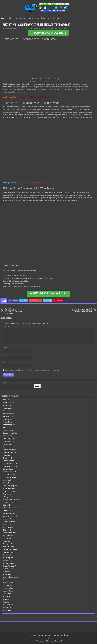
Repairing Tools (8, 563)
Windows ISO (8, 608)
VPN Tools (6, 599)
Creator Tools (8, 458)
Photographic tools (10, 538)
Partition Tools (8, 536)
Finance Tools (8, 494)
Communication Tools (10, 447)
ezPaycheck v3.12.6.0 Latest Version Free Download (79, 310)
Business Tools (8, 436)
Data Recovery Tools (10, 464)
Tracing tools (7, 580)
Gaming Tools (8, 497)
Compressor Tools (9, 450)
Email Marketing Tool (10, 486)
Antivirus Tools (8, 416)
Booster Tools (8, 430)
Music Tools (7, 524)
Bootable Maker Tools (11, 433)
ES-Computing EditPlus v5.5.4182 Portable (34, 97)
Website (6, 363)
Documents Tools (9, 475)
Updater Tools (8, 591)
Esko (13, 195)
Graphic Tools (8, 502)
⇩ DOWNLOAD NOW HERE (48, 33)
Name (6, 348)
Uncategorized (8, 588)
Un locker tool (8, 585)
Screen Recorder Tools (11, 566)
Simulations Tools (9, 574)
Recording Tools (9, 555)
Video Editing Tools (10, 596)
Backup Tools (8, 428)
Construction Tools (9, 452)
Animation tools (8, 414)
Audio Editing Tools (10, 425)
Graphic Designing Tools (11, 500)
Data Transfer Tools (10, 466)
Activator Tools (8, 405)
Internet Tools (8, 511)
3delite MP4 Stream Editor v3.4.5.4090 (33, 183)
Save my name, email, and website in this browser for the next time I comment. (32, 370)
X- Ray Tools (7, 610)
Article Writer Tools (9, 419)
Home (3, 18)
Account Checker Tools (11, 403)
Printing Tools (8, 544)
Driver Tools (7, 480)
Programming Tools (10, 549)
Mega (17, 266)
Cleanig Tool (7, 444)
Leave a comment (51, 29)
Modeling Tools (8, 519)
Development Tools (10, 472)
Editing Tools (12, 18)
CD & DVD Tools (8, 441)
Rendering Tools (9, 560)
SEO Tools (6, 572)
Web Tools (7, 602)
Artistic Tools (7, 422)
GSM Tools (7, 505)
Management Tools (10, 513)
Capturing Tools (8, 439)
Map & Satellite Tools (10, 516)
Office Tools (7, 530)
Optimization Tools (9, 533)
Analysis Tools (8, 411)
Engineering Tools (9, 488)
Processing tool (8, 547)
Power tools (7, 541)
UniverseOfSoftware (11, 29)
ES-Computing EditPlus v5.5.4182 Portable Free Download (18, 311)
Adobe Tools (7, 408)
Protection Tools (9, 552)
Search (4, 383)
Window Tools (8, 605)
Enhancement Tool (9, 491)
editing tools (73, 115)
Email (5, 355)
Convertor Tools (9, 455)
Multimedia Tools (9, 522)
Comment (7, 326)
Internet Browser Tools (11, 508)
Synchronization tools (10, 577)
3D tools (6, 400)
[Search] (37, 386)
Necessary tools (8, 527)
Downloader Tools (9, 477)
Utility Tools (7, 594)
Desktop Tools (8, 469)
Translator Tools (9, 583)
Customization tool (9, 461)
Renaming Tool (8, 558)
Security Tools (8, 569)
